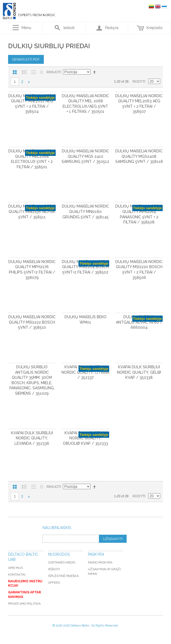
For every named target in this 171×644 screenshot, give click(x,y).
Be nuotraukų (34, 72)
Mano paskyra (100, 562)
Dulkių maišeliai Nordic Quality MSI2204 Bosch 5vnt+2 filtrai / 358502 (85, 267)
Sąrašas (24, 72)
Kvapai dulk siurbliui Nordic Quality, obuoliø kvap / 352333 (85, 438)
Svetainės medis (62, 562)
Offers (54, 583)
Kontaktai (17, 575)
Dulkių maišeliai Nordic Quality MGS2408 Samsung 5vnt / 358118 (139, 156)
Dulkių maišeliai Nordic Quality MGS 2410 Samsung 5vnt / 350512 (85, 156)
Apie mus (15, 568)
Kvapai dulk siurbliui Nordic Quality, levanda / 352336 (32, 438)
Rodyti (139, 81)
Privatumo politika (24, 604)
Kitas (29, 82)
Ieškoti (54, 569)
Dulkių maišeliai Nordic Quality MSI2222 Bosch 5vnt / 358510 (32, 322)
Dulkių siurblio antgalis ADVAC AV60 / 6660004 (139, 322)
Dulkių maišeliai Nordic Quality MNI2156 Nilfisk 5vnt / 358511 (32, 211)
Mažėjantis (95, 72)
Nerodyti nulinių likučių (42, 72)
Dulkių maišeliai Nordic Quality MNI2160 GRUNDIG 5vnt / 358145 (85, 211)
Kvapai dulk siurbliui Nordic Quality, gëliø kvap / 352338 (139, 372)
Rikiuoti (54, 72)
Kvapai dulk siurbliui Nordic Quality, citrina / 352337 (85, 372)
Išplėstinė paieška (63, 576)
